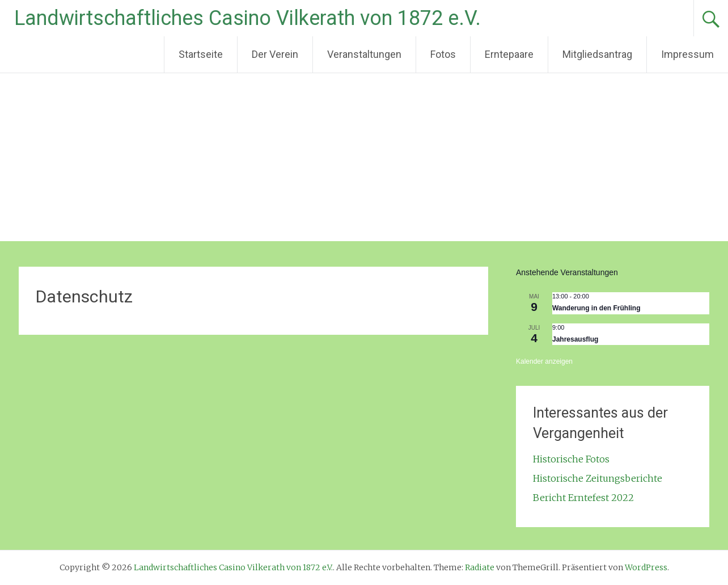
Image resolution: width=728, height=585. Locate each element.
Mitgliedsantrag (597, 54)
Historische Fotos (571, 459)
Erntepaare (509, 54)
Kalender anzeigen (544, 361)
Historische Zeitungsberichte (598, 478)
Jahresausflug (575, 339)
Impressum (687, 54)
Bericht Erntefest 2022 (583, 498)
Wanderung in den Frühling (596, 308)
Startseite (201, 54)
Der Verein (275, 54)
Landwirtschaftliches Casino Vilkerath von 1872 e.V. (247, 18)
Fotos (443, 54)
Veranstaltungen (364, 54)
